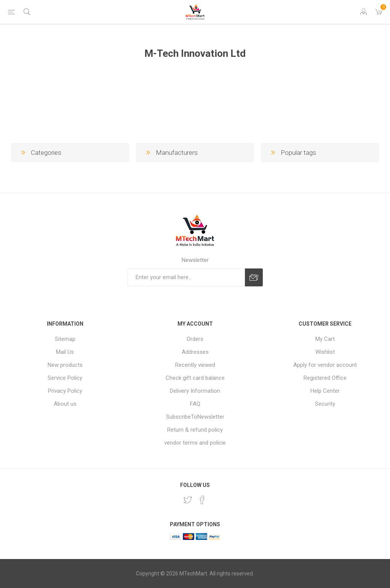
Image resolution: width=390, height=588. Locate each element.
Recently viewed (195, 365)
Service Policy (65, 378)
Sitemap (65, 339)
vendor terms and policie (195, 443)
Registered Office (325, 378)
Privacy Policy (65, 391)
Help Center (325, 391)
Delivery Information (195, 391)
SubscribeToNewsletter (195, 417)
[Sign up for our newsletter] (186, 277)
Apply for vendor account (325, 365)
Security (325, 404)
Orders (195, 339)
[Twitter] (188, 500)
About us (65, 404)
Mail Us (65, 352)
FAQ (195, 404)
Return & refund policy (195, 430)
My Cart (325, 339)
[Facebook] (202, 500)
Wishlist (325, 352)
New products (65, 365)
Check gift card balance (195, 378)
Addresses (195, 352)
